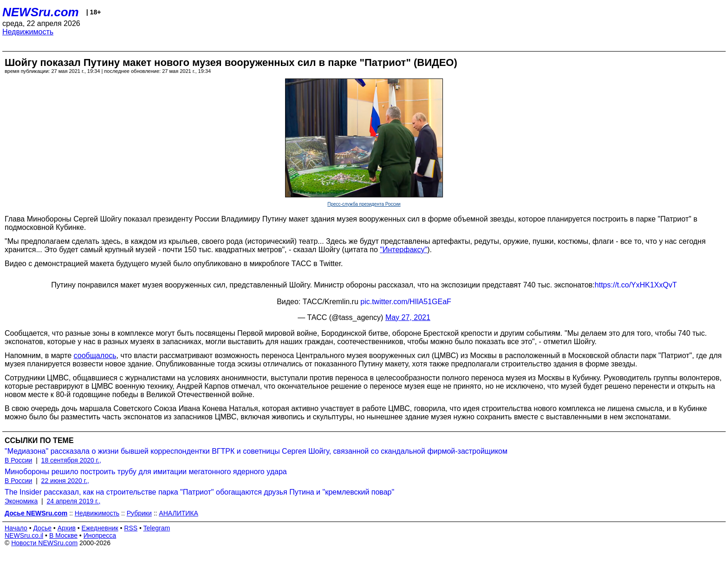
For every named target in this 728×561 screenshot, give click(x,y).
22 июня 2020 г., (65, 481)
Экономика (21, 501)
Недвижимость (28, 32)
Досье (42, 528)
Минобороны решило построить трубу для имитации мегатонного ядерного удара (146, 472)
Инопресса (100, 535)
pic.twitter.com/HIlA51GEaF (406, 302)
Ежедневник (100, 528)
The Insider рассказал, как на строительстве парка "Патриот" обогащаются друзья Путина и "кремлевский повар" (199, 492)
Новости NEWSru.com (44, 543)
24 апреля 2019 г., (74, 501)
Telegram (157, 528)
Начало (16, 528)
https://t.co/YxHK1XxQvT (636, 285)
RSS (131, 528)
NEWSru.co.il (24, 535)
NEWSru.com (41, 12)
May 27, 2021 (408, 317)
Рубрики (139, 513)
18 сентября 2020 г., (71, 460)
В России (18, 460)
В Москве (63, 535)
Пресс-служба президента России (364, 204)
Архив (67, 528)
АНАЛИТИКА (178, 513)
